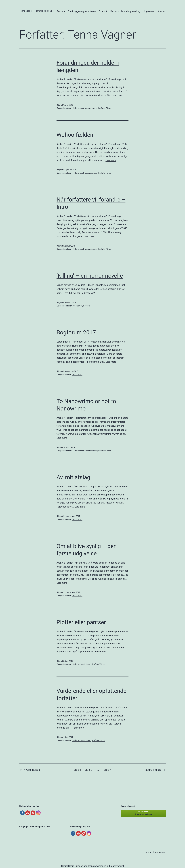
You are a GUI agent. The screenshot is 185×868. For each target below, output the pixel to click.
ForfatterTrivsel (105, 108)
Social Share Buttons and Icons (78, 866)
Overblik (103, 11)
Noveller (87, 306)
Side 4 (107, 770)
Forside (61, 11)
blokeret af (143, 813)
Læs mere (117, 95)
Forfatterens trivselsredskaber (85, 108)
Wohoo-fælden (75, 135)
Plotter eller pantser (81, 622)
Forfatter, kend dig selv (82, 664)
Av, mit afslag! (74, 477)
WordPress (160, 852)
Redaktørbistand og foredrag (125, 11)
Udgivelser (149, 11)
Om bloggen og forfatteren (82, 11)
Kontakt (162, 11)
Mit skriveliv (77, 306)
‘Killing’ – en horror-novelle (90, 276)
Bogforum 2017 (76, 332)
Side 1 (77, 770)
